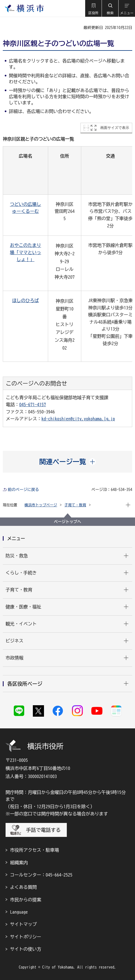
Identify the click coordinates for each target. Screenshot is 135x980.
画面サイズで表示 (115, 128)
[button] (93, 8)
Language (19, 912)
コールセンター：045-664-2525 (41, 875)
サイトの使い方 (26, 949)
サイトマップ (23, 924)
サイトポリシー (26, 937)
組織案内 (19, 863)
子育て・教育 (75, 505)
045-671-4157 (33, 404)
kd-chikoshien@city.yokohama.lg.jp (78, 419)
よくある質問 (23, 887)
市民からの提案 (26, 900)
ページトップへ (68, 522)
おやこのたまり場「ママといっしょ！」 (26, 252)
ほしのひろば (26, 300)
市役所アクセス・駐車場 (35, 850)
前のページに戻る (23, 490)
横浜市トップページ (41, 505)
